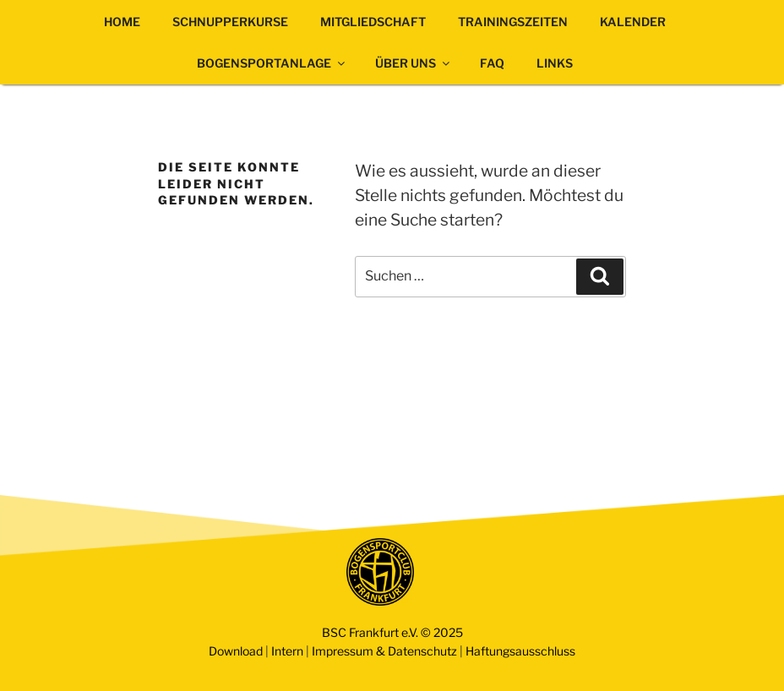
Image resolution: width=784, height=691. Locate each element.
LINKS (555, 63)
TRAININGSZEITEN (513, 22)
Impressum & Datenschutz (384, 651)
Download (236, 651)
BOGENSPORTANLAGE (272, 63)
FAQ (492, 63)
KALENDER (633, 22)
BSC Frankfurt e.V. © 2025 (392, 632)
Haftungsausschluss (520, 651)
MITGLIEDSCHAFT (373, 22)
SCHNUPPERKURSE (230, 22)
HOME (122, 22)
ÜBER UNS (414, 63)
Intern (287, 651)
